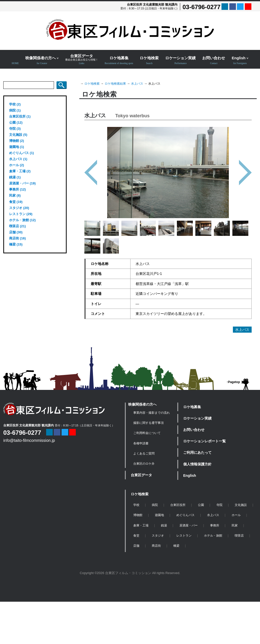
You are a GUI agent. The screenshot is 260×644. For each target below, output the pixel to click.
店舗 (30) (16, 232)
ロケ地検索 (92, 84)
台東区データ (141, 475)
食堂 (136, 536)
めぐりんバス (185, 515)
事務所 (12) (17, 189)
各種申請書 (141, 443)
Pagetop (234, 382)
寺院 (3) (15, 129)
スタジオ (158, 536)
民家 (235, 525)
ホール (236, 515)
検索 (62, 85)
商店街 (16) (17, 238)
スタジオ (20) (19, 208)
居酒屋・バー (189, 525)
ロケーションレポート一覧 (205, 441)
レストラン (184, 536)
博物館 (138, 515)
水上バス (137, 84)
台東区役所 (178, 505)
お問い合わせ (194, 430)
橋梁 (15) (16, 244)
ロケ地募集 (192, 407)
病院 (155, 505)
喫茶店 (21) (17, 226)
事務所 (215, 525)
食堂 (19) (16, 202)
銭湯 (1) (15, 177)
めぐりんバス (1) (22, 153)
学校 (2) (15, 104)
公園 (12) (16, 122)
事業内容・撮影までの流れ (152, 413)
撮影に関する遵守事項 (148, 423)
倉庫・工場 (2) (20, 171)
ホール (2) (17, 165)
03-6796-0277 (201, 7)
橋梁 (176, 546)
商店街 (156, 546)
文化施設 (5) (18, 135)
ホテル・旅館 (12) (22, 220)
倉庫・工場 (141, 525)
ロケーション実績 (197, 418)
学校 (136, 505)
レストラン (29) (21, 214)
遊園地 (159, 515)
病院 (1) (15, 110)
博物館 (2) (17, 141)
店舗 (136, 546)
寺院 (219, 505)
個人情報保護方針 (197, 464)
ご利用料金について (147, 433)
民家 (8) (15, 195)
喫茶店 (239, 536)
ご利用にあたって (197, 452)
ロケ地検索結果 (115, 84)
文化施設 (241, 505)
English (190, 476)
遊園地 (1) (17, 147)
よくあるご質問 (144, 453)
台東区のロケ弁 (144, 464)
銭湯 (164, 525)
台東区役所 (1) (20, 116)
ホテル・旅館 (213, 536)
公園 (201, 505)
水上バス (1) (18, 159)
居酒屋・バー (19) (22, 183)
